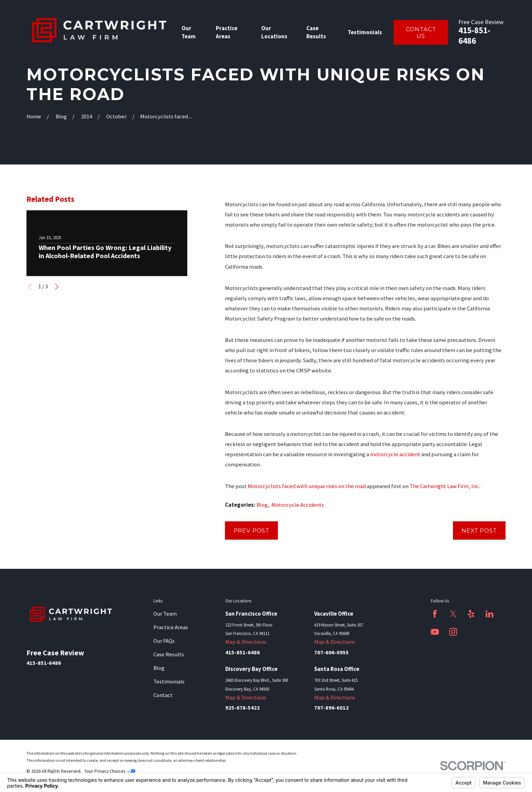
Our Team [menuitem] (189, 32)
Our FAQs (164, 641)
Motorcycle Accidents (298, 505)
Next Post (479, 530)
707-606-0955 (331, 652)
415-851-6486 (474, 35)
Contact (163, 695)
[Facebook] (435, 614)
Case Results (169, 654)
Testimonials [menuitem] (365, 32)
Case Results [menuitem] (316, 32)
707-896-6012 (331, 708)
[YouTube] (435, 632)
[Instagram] (453, 632)
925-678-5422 (243, 708)
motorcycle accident (395, 454)
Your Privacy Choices (110, 771)
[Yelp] (471, 614)
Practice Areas (171, 627)
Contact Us (421, 33)
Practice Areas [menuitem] (227, 32)
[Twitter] (453, 614)
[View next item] (57, 287)
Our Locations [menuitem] (274, 32)
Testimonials (169, 682)
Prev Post (252, 530)
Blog (262, 505)
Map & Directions (246, 642)
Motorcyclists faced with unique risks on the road (307, 486)
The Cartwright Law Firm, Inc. (445, 486)
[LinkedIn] (489, 614)
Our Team (165, 614)
